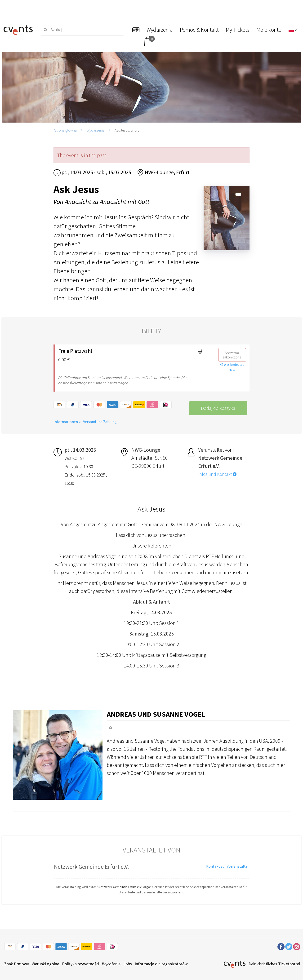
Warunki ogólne (45, 964)
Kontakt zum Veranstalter (228, 866)
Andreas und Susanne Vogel (156, 714)
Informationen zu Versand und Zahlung (85, 422)
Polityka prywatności (81, 964)
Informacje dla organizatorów (161, 964)
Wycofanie (111, 964)
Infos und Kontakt (217, 474)
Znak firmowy (17, 964)
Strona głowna (65, 130)
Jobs (128, 964)
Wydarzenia (96, 130)
